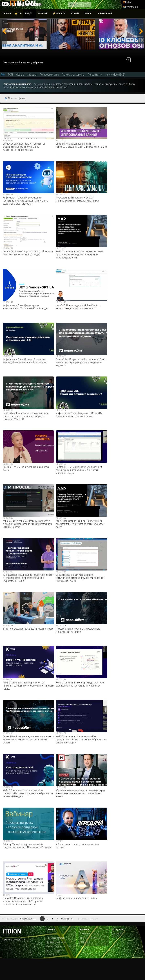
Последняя (67, 919)
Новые (20, 75)
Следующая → (28, 919)
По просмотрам (49, 75)
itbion (12, 931)
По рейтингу (95, 75)
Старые (32, 75)
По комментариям (73, 75)
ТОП (10, 75)
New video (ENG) (115, 75)
